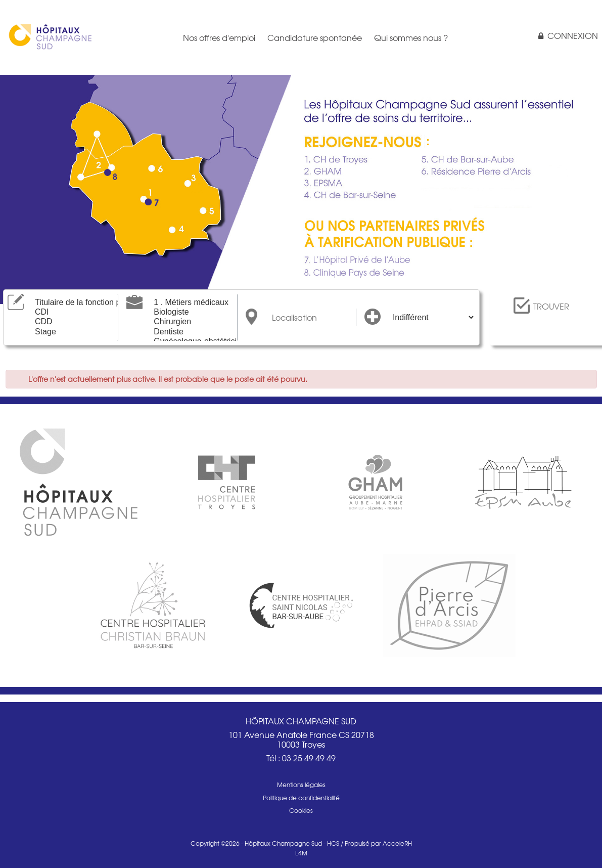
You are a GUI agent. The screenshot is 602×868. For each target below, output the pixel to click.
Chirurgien (191, 322)
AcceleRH (397, 843)
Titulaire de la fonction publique (72, 303)
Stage (72, 332)
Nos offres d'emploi (219, 37)
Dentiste (191, 332)
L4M (301, 853)
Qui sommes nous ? (411, 37)
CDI (72, 312)
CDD (72, 322)
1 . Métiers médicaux (191, 303)
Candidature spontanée (315, 37)
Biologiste (191, 312)
